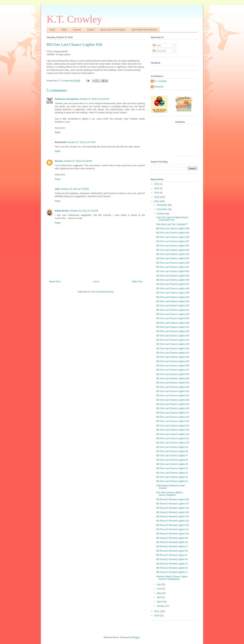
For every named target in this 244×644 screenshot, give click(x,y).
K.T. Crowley (74, 19)
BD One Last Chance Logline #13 (173, 430)
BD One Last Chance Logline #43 (173, 301)
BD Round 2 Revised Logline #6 (172, 551)
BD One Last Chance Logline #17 (173, 413)
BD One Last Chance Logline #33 (173, 344)
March (160, 602)
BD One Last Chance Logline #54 (173, 254)
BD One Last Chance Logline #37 (173, 327)
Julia (57, 189)
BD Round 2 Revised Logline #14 (172, 516)
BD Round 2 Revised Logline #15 (172, 512)
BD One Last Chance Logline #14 (173, 426)
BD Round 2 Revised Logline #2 (172, 568)
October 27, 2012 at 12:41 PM (95, 99)
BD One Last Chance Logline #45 (173, 293)
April (159, 597)
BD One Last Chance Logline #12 (173, 434)
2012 (157, 201)
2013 (157, 197)
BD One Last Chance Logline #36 (173, 331)
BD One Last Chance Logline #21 (173, 395)
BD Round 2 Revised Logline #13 (172, 521)
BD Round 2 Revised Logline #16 (172, 508)
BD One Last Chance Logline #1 (172, 481)
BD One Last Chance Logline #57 (173, 241)
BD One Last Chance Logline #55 (173, 250)
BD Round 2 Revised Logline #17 (172, 504)
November (162, 209)
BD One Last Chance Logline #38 (173, 323)
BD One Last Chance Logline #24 (173, 383)
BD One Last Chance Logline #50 (173, 271)
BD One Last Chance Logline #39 (173, 318)
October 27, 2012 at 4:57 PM (81, 142)
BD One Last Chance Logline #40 (173, 314)
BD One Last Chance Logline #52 (173, 263)
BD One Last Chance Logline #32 (173, 348)
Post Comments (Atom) (102, 292)
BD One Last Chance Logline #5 (172, 464)
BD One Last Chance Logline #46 (173, 288)
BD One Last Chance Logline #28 (173, 366)
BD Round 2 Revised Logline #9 (172, 538)
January (161, 606)
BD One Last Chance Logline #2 (172, 477)
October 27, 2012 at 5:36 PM (78, 161)
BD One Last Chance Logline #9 (172, 447)
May (159, 593)
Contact (91, 30)
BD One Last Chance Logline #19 (173, 404)
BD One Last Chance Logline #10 (173, 443)
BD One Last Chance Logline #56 (173, 246)
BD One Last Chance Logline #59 (173, 233)
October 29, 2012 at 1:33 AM (84, 211)
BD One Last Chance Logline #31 (173, 353)
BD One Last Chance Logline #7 (172, 455)
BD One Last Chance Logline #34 (173, 340)
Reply (58, 132)
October (161, 214)
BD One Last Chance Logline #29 (173, 361)
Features (77, 30)
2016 (157, 184)
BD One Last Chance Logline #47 (173, 284)
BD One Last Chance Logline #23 (173, 387)
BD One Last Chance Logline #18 (173, 408)
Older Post (137, 282)
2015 (157, 188)
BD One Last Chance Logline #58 (173, 237)
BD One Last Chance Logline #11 (173, 438)
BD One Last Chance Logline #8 (172, 451)
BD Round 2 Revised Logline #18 (172, 499)
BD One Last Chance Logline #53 (173, 258)
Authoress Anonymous (67, 99)
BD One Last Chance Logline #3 (172, 473)
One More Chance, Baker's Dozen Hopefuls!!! (169, 494)
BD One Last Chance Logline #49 (173, 276)
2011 (157, 611)
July (159, 584)
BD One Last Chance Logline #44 (173, 297)
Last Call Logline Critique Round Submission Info (172, 219)
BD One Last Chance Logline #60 (173, 228)
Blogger (136, 637)
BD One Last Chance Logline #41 (173, 310)
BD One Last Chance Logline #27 (173, 370)
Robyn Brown (62, 211)
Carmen (59, 161)
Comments (159, 51)
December (162, 205)
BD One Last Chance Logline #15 (173, 421)
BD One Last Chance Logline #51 (173, 267)
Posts (157, 45)
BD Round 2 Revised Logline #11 (172, 529)
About (64, 30)
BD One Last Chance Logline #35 (173, 336)
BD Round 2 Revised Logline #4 (172, 559)
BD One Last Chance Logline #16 (173, 417)
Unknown (159, 87)
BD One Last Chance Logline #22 (173, 391)
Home (52, 30)
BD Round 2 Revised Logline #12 (172, 525)
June (160, 589)
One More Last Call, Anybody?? (172, 224)
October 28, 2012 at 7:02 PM (75, 189)
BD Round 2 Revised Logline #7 (172, 546)
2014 (157, 193)
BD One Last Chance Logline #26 (173, 374)
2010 (157, 616)
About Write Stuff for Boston (144, 30)
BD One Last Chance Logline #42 (173, 306)
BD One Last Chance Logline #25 (173, 378)
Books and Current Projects (113, 30)
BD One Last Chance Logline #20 (173, 400)
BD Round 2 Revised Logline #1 (172, 572)
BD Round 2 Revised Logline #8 (172, 542)
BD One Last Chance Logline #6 (172, 460)
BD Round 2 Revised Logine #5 (172, 555)
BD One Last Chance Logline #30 (173, 357)
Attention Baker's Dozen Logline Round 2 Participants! (172, 578)
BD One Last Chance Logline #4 (172, 468)
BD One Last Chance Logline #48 (173, 280)
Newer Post (55, 282)
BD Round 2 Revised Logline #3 (172, 564)
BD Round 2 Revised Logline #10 (172, 534)
